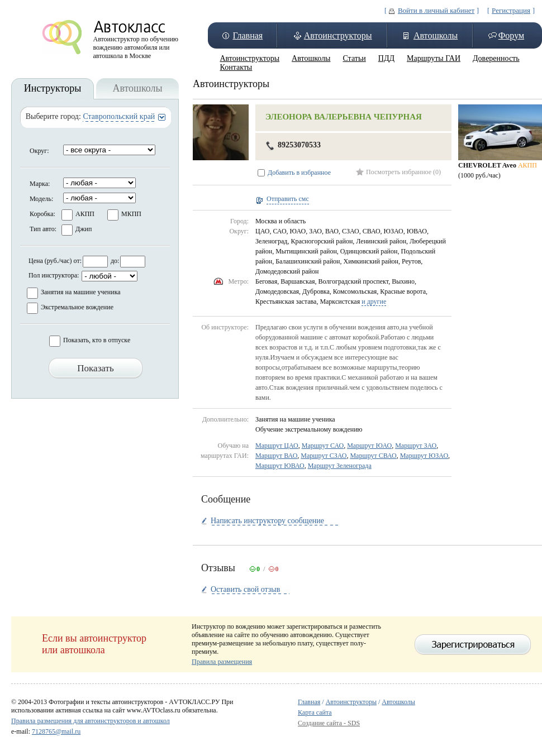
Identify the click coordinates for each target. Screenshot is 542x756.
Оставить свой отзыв (245, 589)
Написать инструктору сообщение (267, 521)
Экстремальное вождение (77, 307)
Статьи (354, 58)
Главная (248, 35)
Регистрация (511, 10)
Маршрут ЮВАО (280, 466)
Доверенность (496, 58)
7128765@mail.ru (56, 731)
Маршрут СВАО (373, 456)
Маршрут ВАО (276, 456)
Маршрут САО (323, 446)
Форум (511, 35)
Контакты (236, 67)
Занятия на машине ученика (81, 292)
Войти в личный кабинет (436, 10)
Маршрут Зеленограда (340, 466)
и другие (374, 302)
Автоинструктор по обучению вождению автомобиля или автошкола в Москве (136, 45)
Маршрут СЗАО (324, 456)
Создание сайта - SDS (329, 723)
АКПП (85, 214)
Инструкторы (53, 88)
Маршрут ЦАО (277, 446)
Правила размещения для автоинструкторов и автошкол (91, 721)
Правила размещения (222, 662)
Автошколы (436, 35)
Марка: (40, 184)
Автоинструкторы (338, 35)
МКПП (131, 214)
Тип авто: (43, 229)
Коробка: (42, 214)
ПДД (386, 58)
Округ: (39, 151)
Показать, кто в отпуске (97, 340)
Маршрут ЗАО (416, 446)
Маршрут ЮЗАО (424, 456)
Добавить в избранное (299, 173)
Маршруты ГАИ (434, 58)
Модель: (41, 199)
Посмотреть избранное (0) (403, 172)
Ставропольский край (119, 116)
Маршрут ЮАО (369, 446)
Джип (84, 229)
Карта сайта (315, 712)
